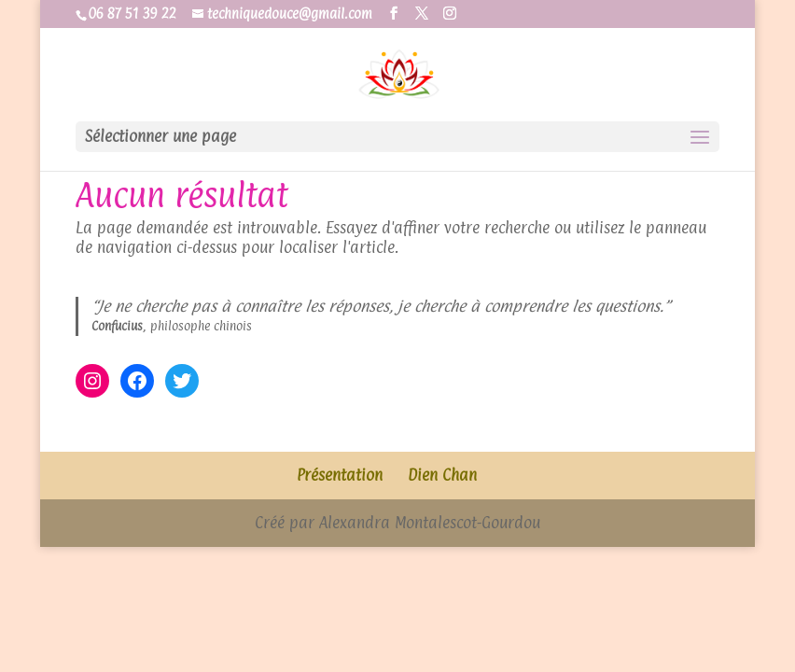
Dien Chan (442, 475)
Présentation (340, 475)
